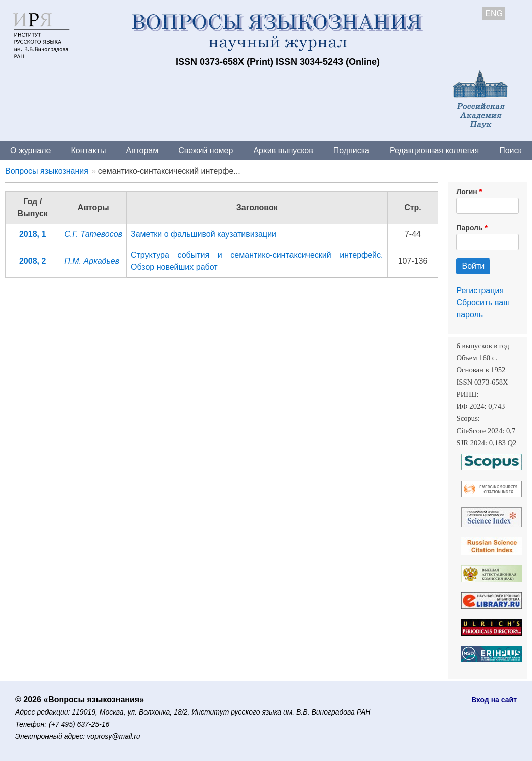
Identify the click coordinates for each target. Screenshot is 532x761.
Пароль (469, 228)
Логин (467, 192)
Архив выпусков (283, 150)
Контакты (88, 150)
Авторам (142, 150)
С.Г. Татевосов (93, 234)
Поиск (510, 150)
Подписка (351, 150)
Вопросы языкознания (47, 171)
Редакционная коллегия (434, 150)
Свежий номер (206, 150)
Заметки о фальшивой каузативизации (204, 234)
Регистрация (480, 290)
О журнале (30, 150)
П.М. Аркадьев (92, 261)
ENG (494, 13)
